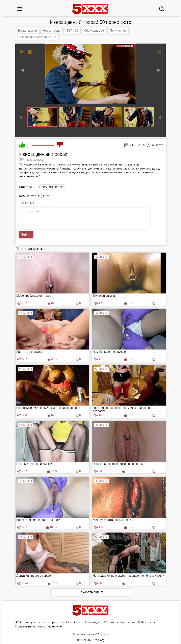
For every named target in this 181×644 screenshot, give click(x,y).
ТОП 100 (72, 31)
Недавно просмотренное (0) (37, 37)
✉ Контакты (146, 622)
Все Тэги (66, 622)
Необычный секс (52, 187)
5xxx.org (99, 640)
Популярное (118, 31)
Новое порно (52, 31)
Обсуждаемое (94, 31)
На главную (27, 622)
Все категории (27, 31)
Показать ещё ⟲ (91, 592)
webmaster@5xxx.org (95, 634)
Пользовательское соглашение (37, 627)
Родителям (128, 622)
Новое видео (93, 622)
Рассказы (111, 622)
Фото (78, 622)
